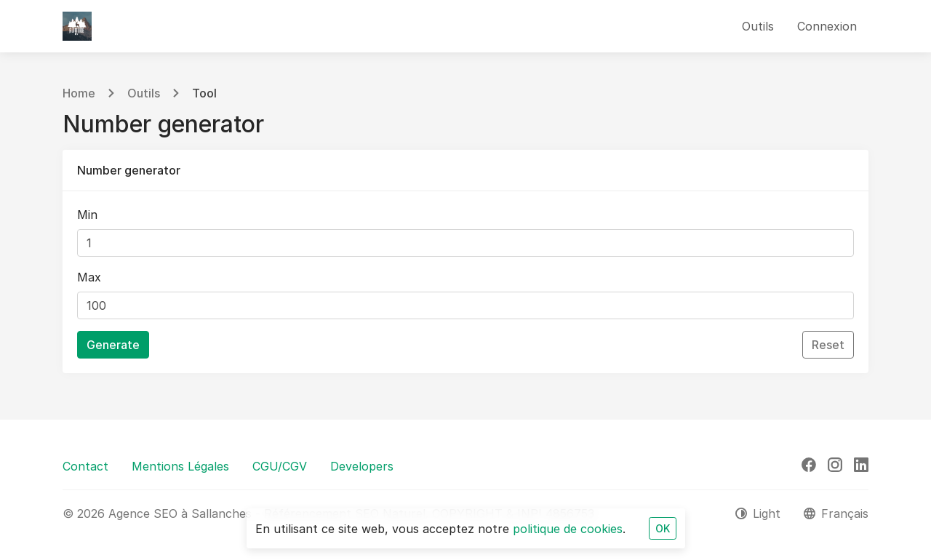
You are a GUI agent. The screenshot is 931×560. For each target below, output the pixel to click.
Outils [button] (758, 26)
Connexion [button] (827, 26)
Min (87, 215)
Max (89, 277)
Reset (828, 345)
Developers (362, 466)
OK (663, 528)
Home (79, 93)
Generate (113, 345)
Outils (144, 93)
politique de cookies (568, 529)
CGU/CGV (280, 466)
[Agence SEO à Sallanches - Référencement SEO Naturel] (77, 26)
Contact (85, 466)
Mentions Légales (180, 466)
